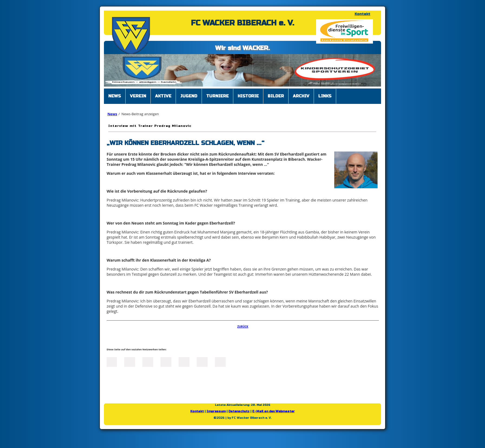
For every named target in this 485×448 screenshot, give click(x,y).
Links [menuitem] (325, 96)
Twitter (130, 361)
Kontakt (362, 14)
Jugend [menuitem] (189, 96)
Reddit (220, 361)
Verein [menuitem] (138, 96)
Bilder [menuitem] (276, 96)
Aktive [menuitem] (163, 96)
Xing (166, 361)
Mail (184, 361)
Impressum (216, 411)
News (112, 114)
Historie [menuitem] (248, 96)
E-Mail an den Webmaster (273, 411)
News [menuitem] (115, 96)
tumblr (202, 361)
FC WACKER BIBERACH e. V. (243, 23)
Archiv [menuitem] (301, 96)
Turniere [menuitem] (217, 96)
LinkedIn (148, 361)
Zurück (243, 327)
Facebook (112, 361)
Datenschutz (239, 411)
